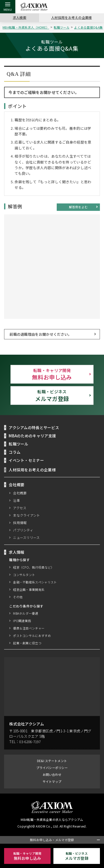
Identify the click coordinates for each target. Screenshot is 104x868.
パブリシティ (23, 530)
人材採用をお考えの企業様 (72, 17)
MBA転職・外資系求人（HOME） (26, 27)
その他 (18, 597)
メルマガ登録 (52, 396)
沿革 (16, 501)
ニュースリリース (27, 538)
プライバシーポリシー (52, 768)
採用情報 (20, 523)
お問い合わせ (52, 775)
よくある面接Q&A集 (89, 27)
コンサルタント (24, 575)
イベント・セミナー (26, 460)
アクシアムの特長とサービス (34, 428)
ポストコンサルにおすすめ (32, 636)
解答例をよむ (78, 207)
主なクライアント (27, 515)
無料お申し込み (52, 374)
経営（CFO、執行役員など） (33, 567)
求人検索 (20, 17)
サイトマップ (52, 782)
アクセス (20, 508)
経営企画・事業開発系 (29, 590)
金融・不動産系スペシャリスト (35, 582)
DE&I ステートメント (52, 761)
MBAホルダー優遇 (26, 614)
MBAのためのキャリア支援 (33, 436)
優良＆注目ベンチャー (29, 628)
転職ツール (63, 27)
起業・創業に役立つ (27, 643)
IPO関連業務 (22, 621)
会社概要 (20, 493)
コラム (15, 452)
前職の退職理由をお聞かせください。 (41, 334)
